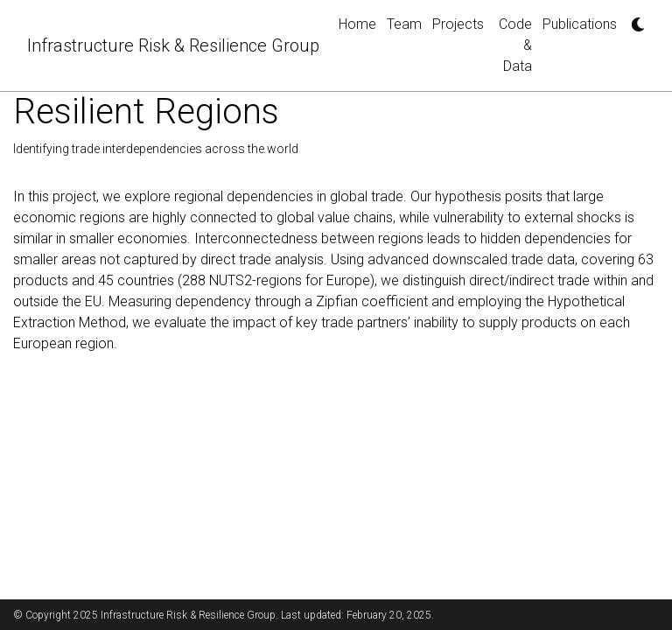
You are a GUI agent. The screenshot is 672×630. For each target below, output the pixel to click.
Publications (580, 24)
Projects (458, 24)
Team (404, 24)
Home (357, 24)
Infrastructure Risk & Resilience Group (173, 45)
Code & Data (515, 45)
